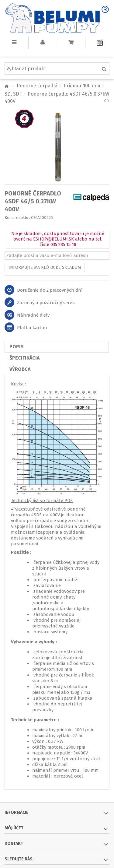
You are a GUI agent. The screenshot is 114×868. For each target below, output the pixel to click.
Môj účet (14, 828)
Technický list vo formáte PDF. (42, 501)
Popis (17, 347)
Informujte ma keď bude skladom (45, 267)
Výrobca (20, 369)
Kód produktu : (17, 218)
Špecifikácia (24, 358)
